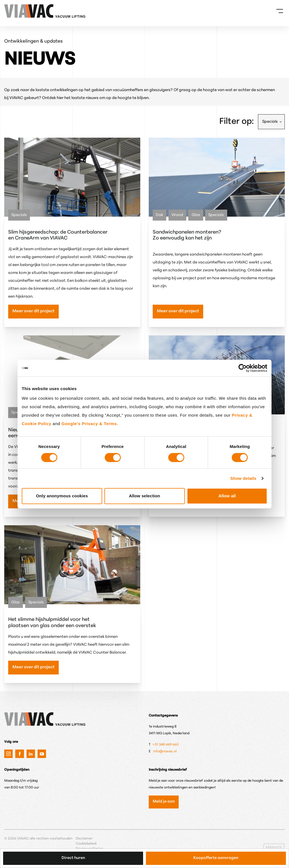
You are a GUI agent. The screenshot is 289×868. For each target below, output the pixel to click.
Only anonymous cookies (62, 496)
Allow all (227, 496)
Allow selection (145, 496)
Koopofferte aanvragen (216, 858)
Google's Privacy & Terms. (90, 424)
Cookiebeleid (86, 844)
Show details (243, 478)
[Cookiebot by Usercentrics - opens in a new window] (243, 368)
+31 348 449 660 (166, 745)
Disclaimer (84, 839)
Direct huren (73, 858)
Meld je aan (164, 802)
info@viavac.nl (165, 751)
